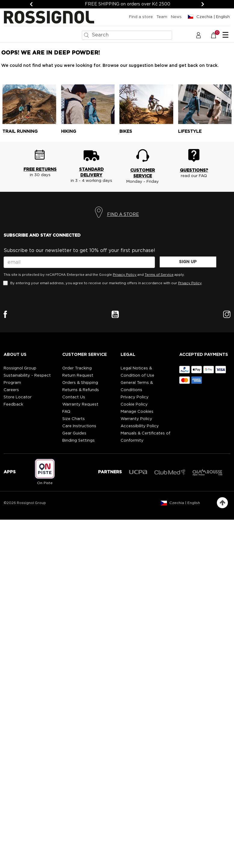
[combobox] (127, 35)
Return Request (78, 376)
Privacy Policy (125, 275)
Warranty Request (80, 404)
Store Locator (18, 397)
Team (162, 17)
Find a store (141, 17)
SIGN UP (188, 262)
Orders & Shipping (80, 383)
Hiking (69, 132)
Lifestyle (190, 132)
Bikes (126, 132)
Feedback (13, 404)
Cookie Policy (134, 404)
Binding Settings (79, 441)
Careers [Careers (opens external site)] (11, 390)
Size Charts (74, 419)
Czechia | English (185, 503)
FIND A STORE (123, 215)
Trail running (20, 132)
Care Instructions (79, 426)
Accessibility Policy (140, 426)
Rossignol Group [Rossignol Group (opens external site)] (20, 368)
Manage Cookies (137, 412)
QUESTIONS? (194, 170)
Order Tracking (77, 368)
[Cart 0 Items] (217, 35)
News (176, 17)
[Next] (203, 4)
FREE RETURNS (40, 170)
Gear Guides (74, 433)
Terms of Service (159, 275)
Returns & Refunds (81, 390)
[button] (199, 35)
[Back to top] (222, 503)
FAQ (66, 412)
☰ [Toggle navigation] (225, 35)
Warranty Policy (136, 419)
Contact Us (74, 397)
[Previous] (31, 4)
